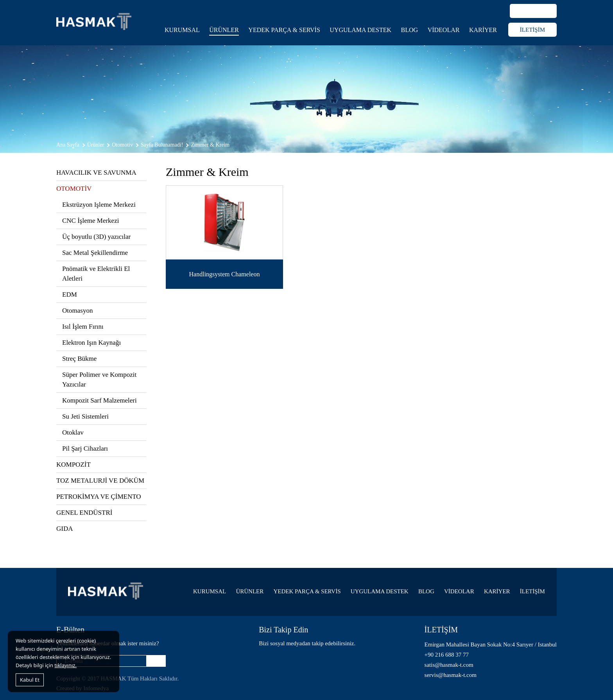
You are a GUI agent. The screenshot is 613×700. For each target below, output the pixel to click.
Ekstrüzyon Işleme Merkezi (99, 205)
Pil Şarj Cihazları (85, 448)
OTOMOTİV (74, 189)
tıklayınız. (65, 665)
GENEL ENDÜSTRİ (84, 513)
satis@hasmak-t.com (449, 665)
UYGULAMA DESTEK (360, 30)
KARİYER (483, 30)
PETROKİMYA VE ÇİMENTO (99, 497)
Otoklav (73, 432)
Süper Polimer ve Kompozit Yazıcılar (99, 380)
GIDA (65, 529)
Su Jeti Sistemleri (85, 416)
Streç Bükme (79, 359)
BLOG (410, 30)
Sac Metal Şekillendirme (95, 253)
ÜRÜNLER (224, 30)
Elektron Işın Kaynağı (91, 343)
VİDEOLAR (444, 30)
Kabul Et (30, 680)
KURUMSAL (182, 30)
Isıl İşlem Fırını (83, 327)
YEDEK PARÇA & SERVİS (284, 30)
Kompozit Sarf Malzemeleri (99, 400)
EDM (70, 295)
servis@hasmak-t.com (451, 675)
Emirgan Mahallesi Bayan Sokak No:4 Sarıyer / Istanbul (491, 645)
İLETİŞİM (532, 30)
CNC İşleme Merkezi (91, 221)
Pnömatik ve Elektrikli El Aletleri (96, 274)
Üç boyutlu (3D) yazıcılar (96, 237)
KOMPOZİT (73, 465)
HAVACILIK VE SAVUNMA (96, 173)
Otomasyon (77, 311)
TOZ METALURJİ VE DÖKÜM (100, 481)
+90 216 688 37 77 (447, 655)
